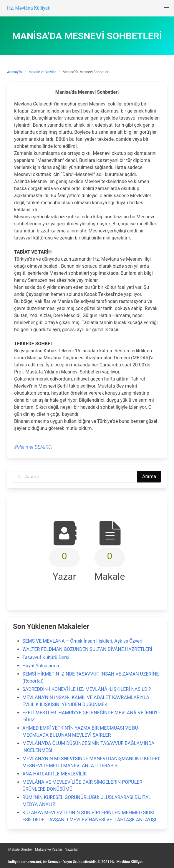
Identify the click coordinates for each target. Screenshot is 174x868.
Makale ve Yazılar (42, 72)
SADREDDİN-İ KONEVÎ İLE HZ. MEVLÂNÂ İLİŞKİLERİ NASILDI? (87, 689)
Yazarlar (71, 849)
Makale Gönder (20, 849)
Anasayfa (14, 72)
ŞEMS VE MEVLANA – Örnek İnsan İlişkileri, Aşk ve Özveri (82, 641)
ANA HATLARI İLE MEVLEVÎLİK (55, 774)
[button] (166, 8)
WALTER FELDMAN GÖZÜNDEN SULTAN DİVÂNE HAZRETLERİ (87, 649)
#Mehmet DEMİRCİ (33, 447)
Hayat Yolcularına (41, 666)
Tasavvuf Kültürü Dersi (46, 657)
